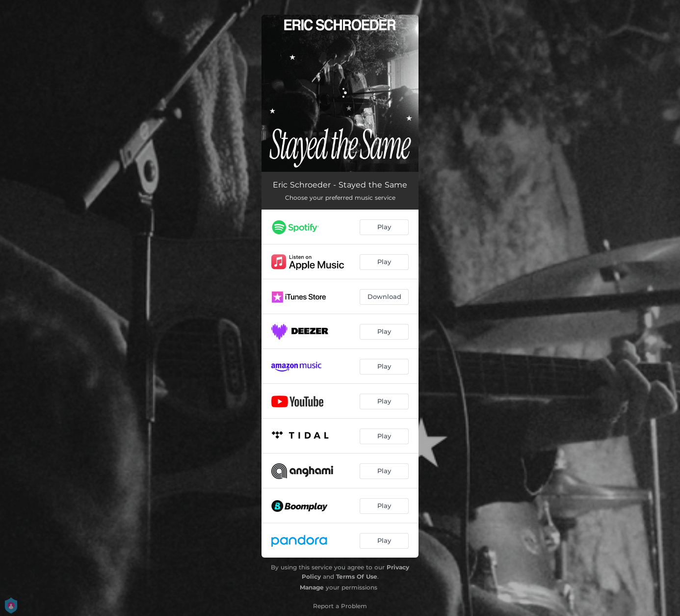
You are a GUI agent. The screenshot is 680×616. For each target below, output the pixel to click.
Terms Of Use (357, 576)
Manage (312, 587)
